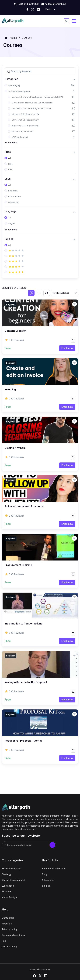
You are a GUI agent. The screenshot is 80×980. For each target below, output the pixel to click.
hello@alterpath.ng (54, 4)
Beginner (13, 191)
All (9, 158)
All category (14, 85)
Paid (10, 169)
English (12, 223)
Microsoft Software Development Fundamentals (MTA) (37, 97)
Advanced (13, 202)
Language (11, 211)
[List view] (39, 293)
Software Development (19, 91)
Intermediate (14, 196)
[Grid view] (31, 293)
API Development (20, 137)
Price (8, 152)
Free (10, 164)
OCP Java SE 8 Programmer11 (25, 120)
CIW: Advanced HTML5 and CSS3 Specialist (32, 103)
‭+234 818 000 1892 (26, 4)
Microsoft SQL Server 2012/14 (25, 114)
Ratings (9, 239)
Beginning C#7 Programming (25, 126)
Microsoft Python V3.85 (23, 131)
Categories (11, 79)
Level (8, 179)
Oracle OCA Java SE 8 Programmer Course (32, 108)
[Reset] (47, 293)
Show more (11, 143)
